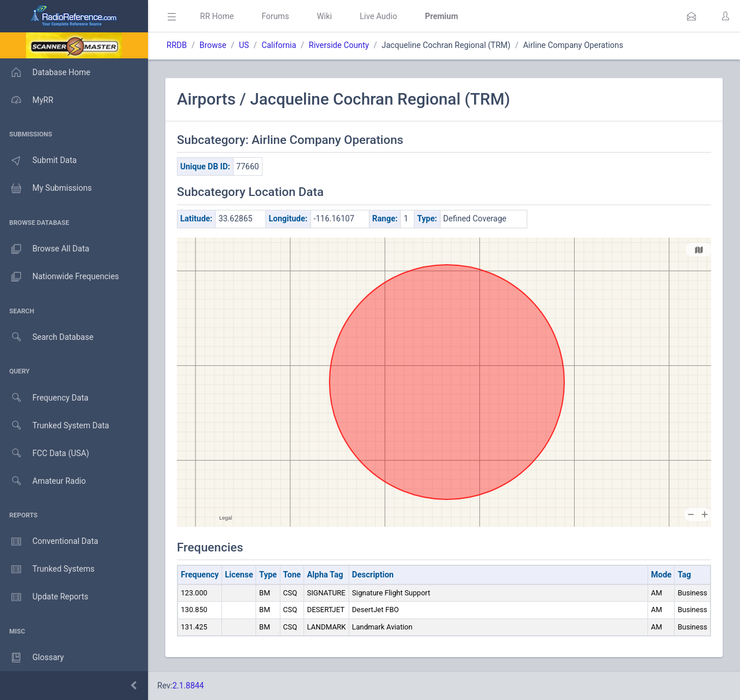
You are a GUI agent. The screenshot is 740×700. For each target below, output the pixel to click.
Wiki (324, 16)
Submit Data (38, 161)
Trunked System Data (55, 426)
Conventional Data (49, 542)
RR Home (217, 16)
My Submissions (46, 188)
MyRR (27, 100)
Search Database (47, 337)
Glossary (32, 658)
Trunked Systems (47, 569)
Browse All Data (45, 249)
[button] (691, 16)
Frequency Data (44, 398)
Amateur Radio (43, 481)
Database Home (45, 72)
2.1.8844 (188, 686)
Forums (275, 16)
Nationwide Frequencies (60, 277)
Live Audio (378, 16)
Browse (213, 45)
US (244, 45)
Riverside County (339, 45)
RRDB (177, 45)
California (279, 45)
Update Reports (44, 597)
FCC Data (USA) (45, 453)
